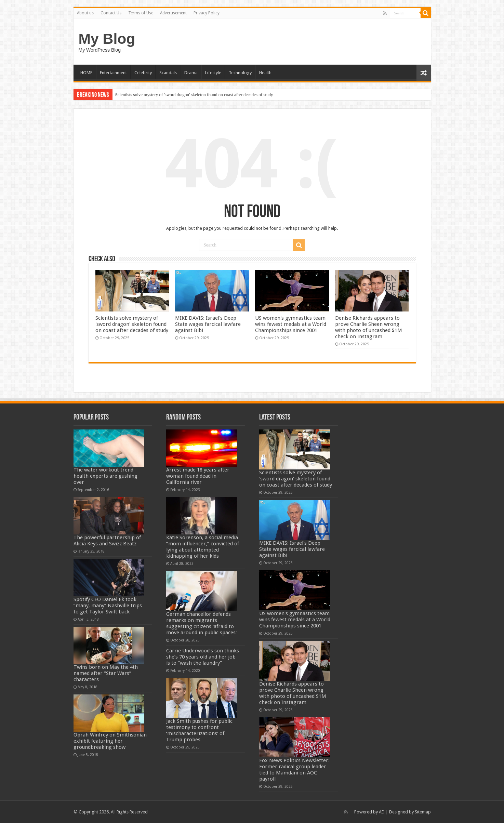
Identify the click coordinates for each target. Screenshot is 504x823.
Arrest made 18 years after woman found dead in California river (198, 476)
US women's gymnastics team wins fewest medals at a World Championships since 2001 (291, 324)
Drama (191, 73)
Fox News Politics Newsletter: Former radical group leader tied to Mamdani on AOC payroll (294, 770)
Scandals (168, 73)
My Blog (107, 39)
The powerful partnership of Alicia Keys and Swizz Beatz (107, 541)
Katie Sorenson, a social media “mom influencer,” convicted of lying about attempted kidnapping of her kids (203, 547)
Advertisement (173, 13)
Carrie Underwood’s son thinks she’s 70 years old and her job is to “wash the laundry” (203, 657)
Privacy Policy (207, 13)
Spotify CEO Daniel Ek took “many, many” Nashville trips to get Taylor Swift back (108, 606)
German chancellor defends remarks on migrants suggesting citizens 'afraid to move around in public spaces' (201, 623)
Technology (240, 73)
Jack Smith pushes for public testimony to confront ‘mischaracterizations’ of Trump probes (199, 730)
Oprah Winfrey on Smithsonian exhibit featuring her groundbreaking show (110, 741)
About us (85, 13)
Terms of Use (141, 13)
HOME (86, 73)
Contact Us (111, 13)
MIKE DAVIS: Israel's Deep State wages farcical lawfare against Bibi (208, 324)
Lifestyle (213, 73)
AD (382, 812)
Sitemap (423, 812)
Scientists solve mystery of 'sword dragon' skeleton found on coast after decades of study (194, 95)
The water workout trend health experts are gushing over (105, 476)
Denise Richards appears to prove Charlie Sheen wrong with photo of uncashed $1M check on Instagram (369, 327)
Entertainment (113, 73)
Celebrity (143, 73)
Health (265, 73)
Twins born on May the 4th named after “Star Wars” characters (106, 673)
